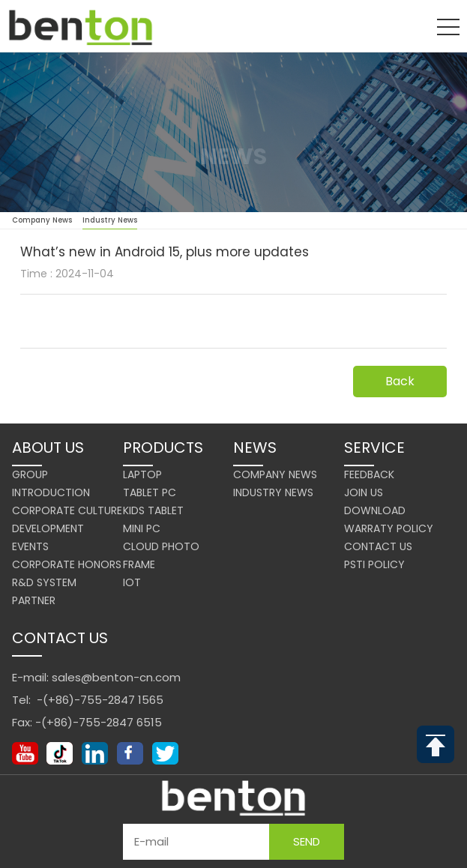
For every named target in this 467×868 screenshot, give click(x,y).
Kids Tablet (153, 510)
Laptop (142, 474)
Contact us (378, 546)
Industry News (110, 222)
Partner (34, 600)
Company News (42, 220)
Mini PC (142, 528)
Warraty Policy (389, 528)
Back (400, 381)
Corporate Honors (67, 564)
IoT (132, 582)
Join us (364, 492)
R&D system (44, 582)
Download (375, 510)
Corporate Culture (67, 510)
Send (307, 841)
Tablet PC (150, 492)
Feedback (369, 474)
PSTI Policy (374, 564)
